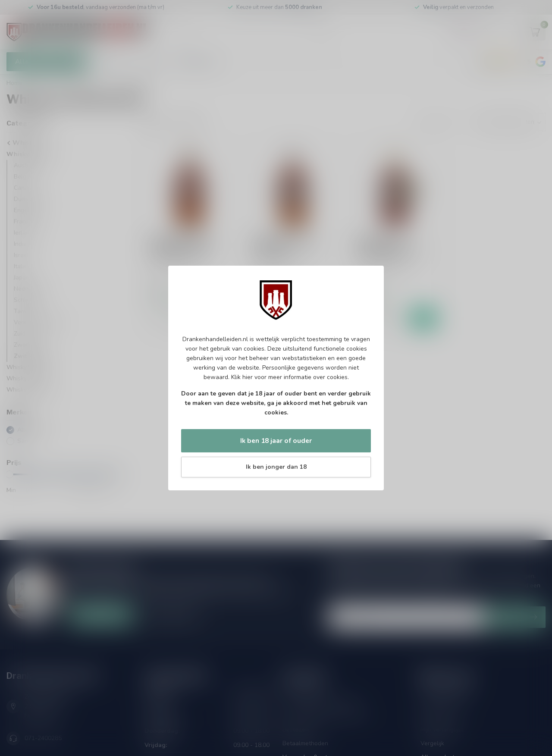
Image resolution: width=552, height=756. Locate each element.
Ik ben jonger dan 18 (276, 467)
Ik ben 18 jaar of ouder (276, 441)
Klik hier (242, 377)
